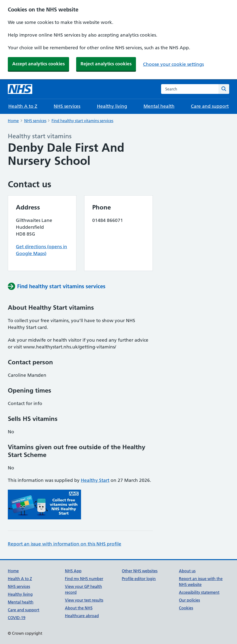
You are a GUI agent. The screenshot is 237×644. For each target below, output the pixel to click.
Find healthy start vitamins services (82, 121)
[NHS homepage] (20, 89)
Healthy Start (95, 480)
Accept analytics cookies (38, 64)
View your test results (84, 600)
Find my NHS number (84, 579)
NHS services (67, 106)
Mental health (159, 106)
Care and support (210, 106)
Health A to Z (23, 106)
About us (187, 571)
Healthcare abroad (82, 616)
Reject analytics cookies (106, 64)
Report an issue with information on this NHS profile (65, 544)
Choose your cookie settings (173, 64)
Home (13, 121)
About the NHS (79, 608)
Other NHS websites (140, 571)
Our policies (189, 600)
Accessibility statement (199, 592)
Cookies (186, 608)
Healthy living (112, 106)
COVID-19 (17, 618)
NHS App (73, 571)
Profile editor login (139, 579)
